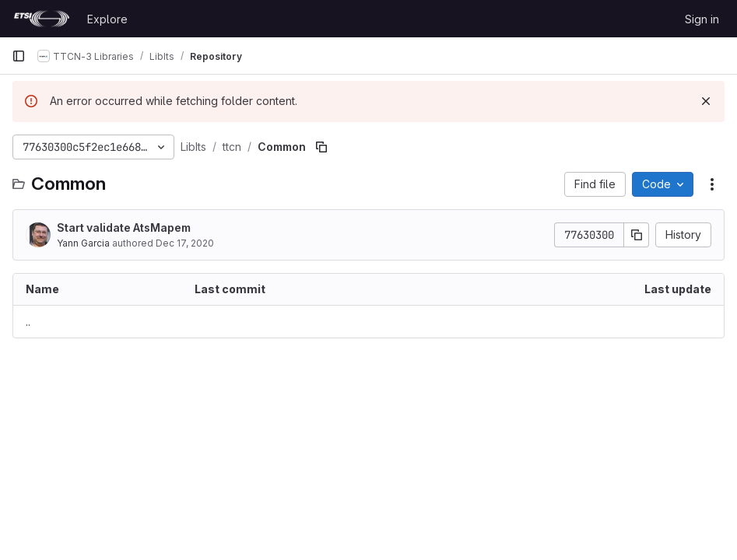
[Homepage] (42, 19)
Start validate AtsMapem (124, 227)
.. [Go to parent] (28, 322)
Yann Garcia (83, 243)
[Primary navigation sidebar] (19, 56)
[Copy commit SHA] (637, 235)
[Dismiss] (706, 101)
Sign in (702, 19)
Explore (107, 19)
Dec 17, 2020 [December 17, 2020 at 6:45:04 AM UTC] (185, 243)
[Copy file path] (321, 147)
